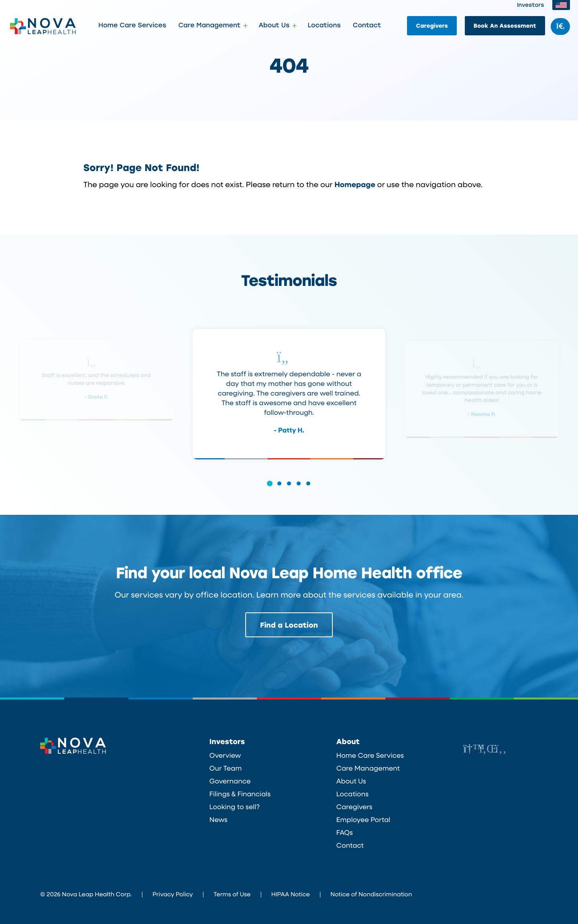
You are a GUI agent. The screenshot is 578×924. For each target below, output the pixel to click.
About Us (351, 781)
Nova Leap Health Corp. (43, 26)
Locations (324, 25)
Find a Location (289, 625)
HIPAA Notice (291, 894)
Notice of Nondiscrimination (371, 894)
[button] (270, 489)
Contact (367, 25)
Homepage (355, 184)
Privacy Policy (173, 894)
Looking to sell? (235, 807)
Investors (531, 5)
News (219, 820)
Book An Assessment (505, 25)
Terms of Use (232, 894)
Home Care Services (132, 25)
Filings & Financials (240, 794)
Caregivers (432, 25)
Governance (230, 781)
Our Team (226, 768)
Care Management (368, 768)
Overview (225, 755)
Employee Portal (363, 820)
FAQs (345, 832)
